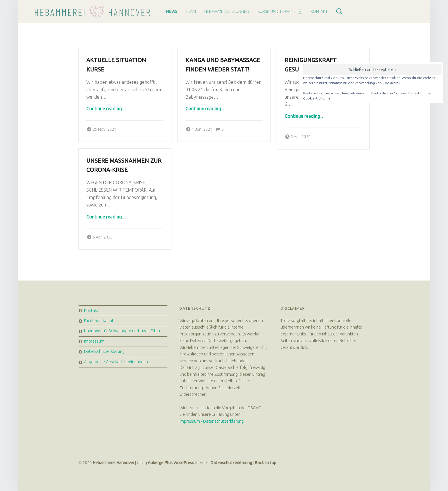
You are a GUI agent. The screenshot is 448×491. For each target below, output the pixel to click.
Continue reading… (106, 109)
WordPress (184, 463)
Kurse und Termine (280, 11)
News (172, 11)
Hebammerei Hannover (113, 463)
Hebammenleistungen (227, 11)
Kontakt (319, 11)
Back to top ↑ (267, 463)
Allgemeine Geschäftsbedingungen (116, 362)
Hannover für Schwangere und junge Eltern (123, 331)
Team (191, 11)
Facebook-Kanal (99, 321)
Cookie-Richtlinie (317, 98)
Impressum (94, 341)
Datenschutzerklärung (104, 351)
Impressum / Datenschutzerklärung (212, 421)
